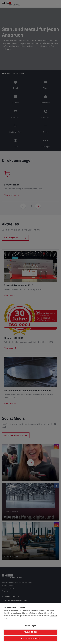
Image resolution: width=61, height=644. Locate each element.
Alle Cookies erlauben (30, 638)
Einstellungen (31, 626)
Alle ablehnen (31, 632)
